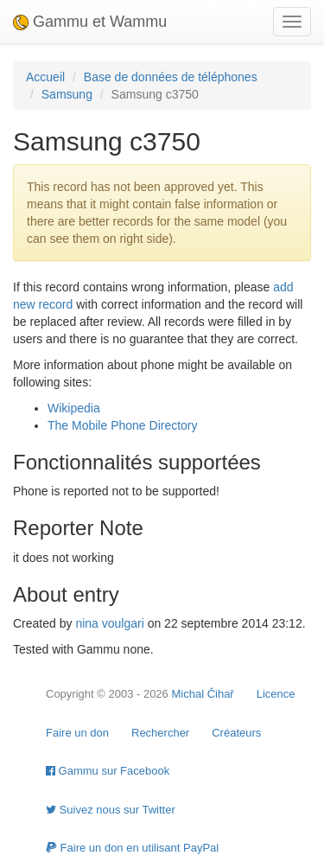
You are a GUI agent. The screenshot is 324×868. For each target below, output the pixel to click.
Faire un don (77, 733)
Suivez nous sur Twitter (111, 810)
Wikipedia (74, 408)
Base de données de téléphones (171, 77)
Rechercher (160, 733)
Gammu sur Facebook (108, 771)
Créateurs (236, 733)
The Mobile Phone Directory (123, 425)
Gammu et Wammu (90, 22)
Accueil (45, 77)
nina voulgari (109, 623)
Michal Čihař (202, 694)
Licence (276, 694)
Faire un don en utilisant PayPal (132, 848)
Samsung (67, 94)
